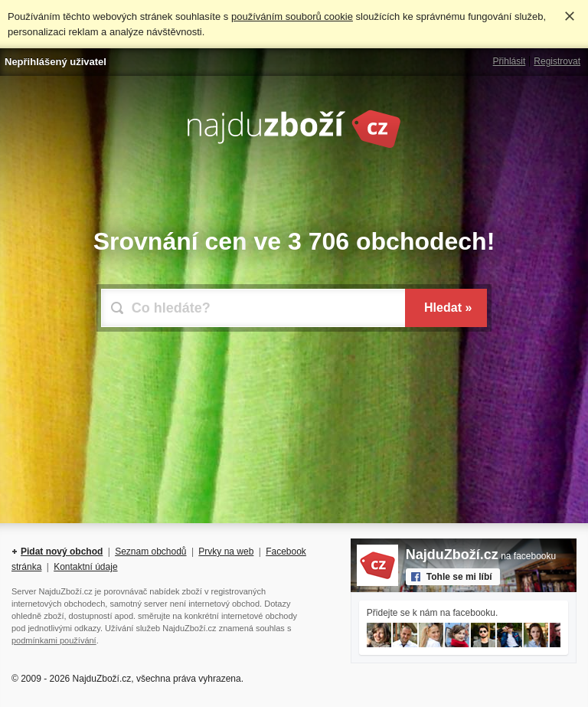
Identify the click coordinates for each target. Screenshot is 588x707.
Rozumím (570, 16)
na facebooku (481, 556)
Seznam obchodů (150, 552)
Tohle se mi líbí (459, 577)
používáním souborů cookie (292, 16)
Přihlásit (510, 61)
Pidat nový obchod (62, 552)
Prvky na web (226, 552)
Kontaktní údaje (85, 567)
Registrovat (557, 61)
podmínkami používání (54, 640)
